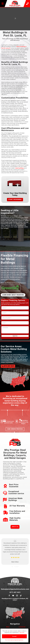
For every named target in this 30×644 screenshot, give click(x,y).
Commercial (22, 627)
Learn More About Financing (13, 295)
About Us (15, 527)
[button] (12, 432)
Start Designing (15, 200)
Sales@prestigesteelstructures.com (15, 589)
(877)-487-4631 (9, 366)
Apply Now (15, 336)
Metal (8, 627)
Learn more (22, 633)
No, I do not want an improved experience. (14, 640)
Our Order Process (15, 429)
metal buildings (19, 168)
